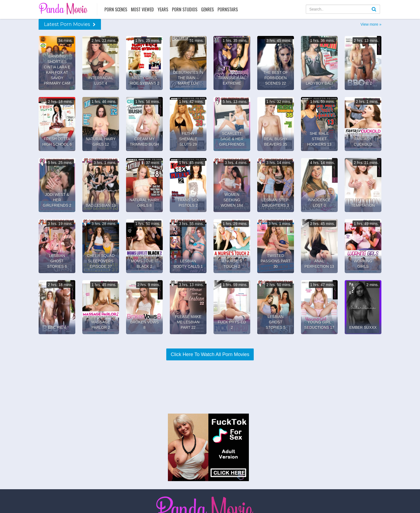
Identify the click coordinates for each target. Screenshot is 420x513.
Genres (207, 9)
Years (163, 9)
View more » (371, 24)
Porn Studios (185, 9)
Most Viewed (142, 9)
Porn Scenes (116, 9)
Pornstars (228, 9)
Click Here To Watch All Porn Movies (210, 354)
